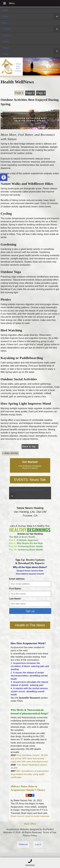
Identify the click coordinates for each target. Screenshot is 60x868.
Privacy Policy (30, 836)
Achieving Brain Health (26, 546)
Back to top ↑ (30, 446)
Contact (6, 29)
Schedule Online (7, 39)
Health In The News (30, 625)
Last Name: (15, 599)
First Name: (15, 589)
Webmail (23, 844)
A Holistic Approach (24, 540)
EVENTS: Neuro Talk (30, 480)
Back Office (30, 824)
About (5, 16)
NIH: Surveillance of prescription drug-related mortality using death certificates (30, 774)
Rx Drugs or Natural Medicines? (27, 490)
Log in (38, 844)
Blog (5, 23)
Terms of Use (50, 832)
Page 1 (19, 93)
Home (5, 10)
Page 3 (41, 93)
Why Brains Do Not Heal (26, 543)
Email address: (17, 579)
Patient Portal (6, 51)
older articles (10, 453)
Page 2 (30, 93)
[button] (4, 177)
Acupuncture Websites (18, 829)
